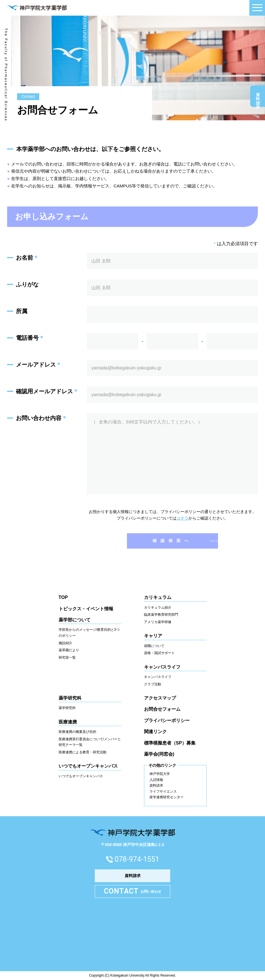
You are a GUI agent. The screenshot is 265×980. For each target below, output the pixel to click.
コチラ (182, 518)
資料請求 (258, 98)
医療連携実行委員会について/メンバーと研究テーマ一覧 (90, 742)
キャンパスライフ (158, 677)
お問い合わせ (133, 891)
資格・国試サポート (159, 653)
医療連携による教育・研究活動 (83, 752)
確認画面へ (172, 541)
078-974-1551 (137, 859)
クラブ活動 (153, 684)
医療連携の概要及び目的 (77, 732)
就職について (154, 646)
